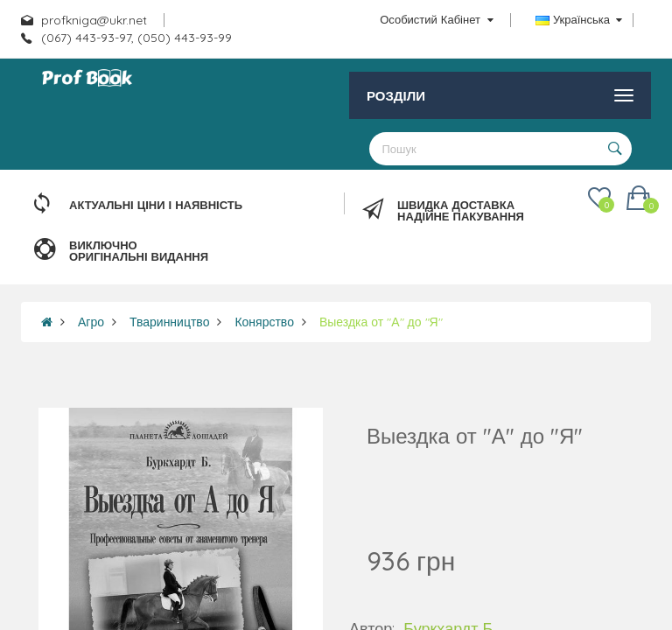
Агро (91, 322)
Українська (579, 19)
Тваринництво (169, 322)
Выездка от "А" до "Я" (381, 322)
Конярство (264, 322)
